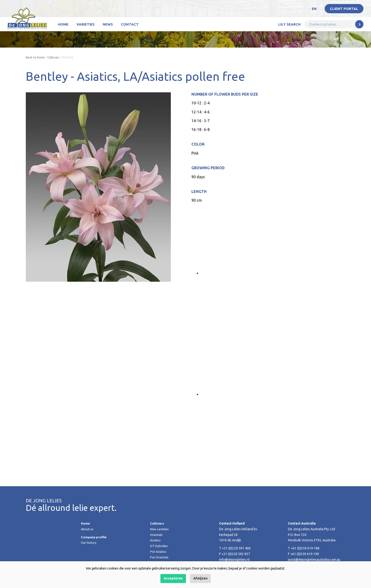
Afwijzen (200, 578)
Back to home (36, 57)
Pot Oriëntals (160, 557)
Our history (89, 543)
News (108, 24)
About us (88, 529)
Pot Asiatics (159, 552)
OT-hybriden (159, 546)
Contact (130, 24)
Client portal (344, 9)
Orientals (157, 535)
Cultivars (55, 57)
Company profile (94, 537)
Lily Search (289, 24)
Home (63, 24)
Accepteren (173, 578)
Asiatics (156, 540)
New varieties (160, 529)
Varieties (86, 24)
